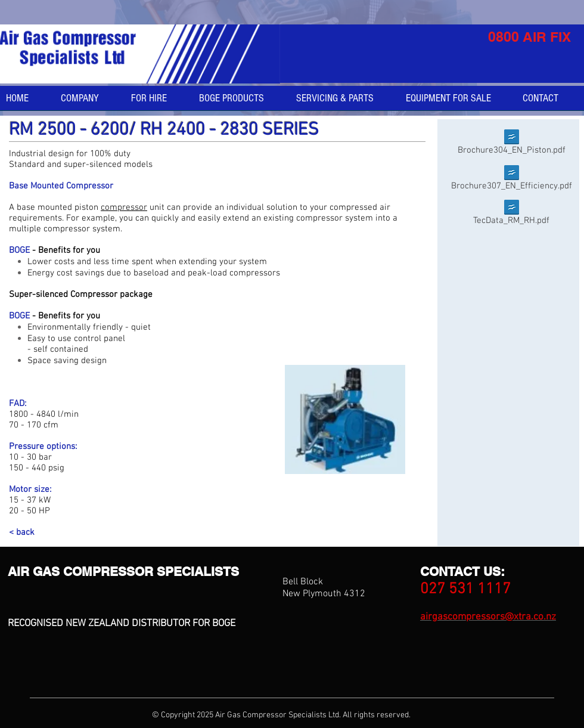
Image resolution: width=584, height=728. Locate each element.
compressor (124, 207)
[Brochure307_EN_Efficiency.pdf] (511, 180)
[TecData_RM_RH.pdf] (511, 215)
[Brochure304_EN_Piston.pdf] (511, 145)
